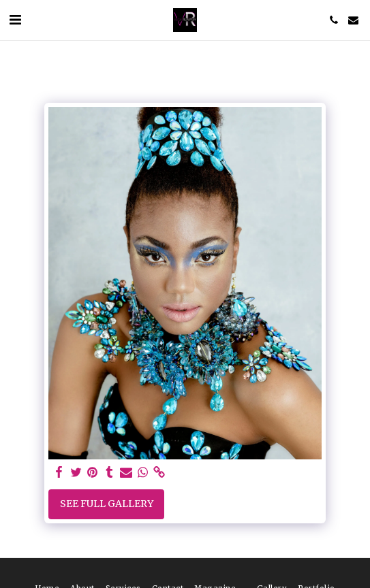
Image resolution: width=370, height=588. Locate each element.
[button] (15, 19)
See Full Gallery (107, 504)
